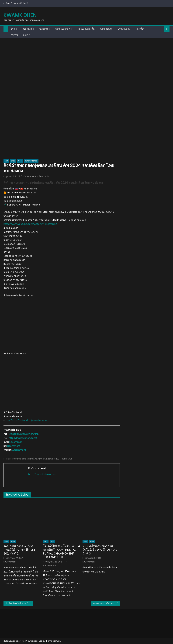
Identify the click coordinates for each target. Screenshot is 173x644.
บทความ (44, 29)
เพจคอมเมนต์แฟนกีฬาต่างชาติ (24, 434)
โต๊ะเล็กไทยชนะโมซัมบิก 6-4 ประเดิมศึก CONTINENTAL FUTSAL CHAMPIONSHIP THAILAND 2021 (62, 552)
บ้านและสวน (124, 29)
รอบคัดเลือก (67, 459)
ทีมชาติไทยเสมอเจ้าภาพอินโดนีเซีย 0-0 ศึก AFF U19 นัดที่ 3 (100, 550)
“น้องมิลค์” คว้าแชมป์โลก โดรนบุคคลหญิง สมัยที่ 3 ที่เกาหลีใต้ (20, 603)
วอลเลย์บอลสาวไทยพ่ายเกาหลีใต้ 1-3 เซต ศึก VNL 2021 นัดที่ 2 (19, 550)
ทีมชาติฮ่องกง (20, 459)
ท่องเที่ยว (140, 29)
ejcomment (14, 446)
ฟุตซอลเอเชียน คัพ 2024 (50, 459)
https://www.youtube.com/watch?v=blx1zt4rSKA (30, 224)
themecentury (53, 641)
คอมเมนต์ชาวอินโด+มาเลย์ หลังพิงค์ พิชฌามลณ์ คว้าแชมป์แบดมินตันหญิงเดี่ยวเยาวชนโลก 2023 (106, 603)
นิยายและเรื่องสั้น (86, 29)
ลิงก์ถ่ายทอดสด (63, 29)
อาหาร (26, 35)
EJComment (30, 176)
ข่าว (13, 29)
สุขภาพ (14, 35)
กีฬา (6, 161)
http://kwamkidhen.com (42, 474)
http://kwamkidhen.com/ (23, 438)
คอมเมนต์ (27, 29)
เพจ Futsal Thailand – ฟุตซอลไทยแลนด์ (27, 420)
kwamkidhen (20, 15)
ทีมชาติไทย (32, 459)
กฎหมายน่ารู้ (106, 29)
